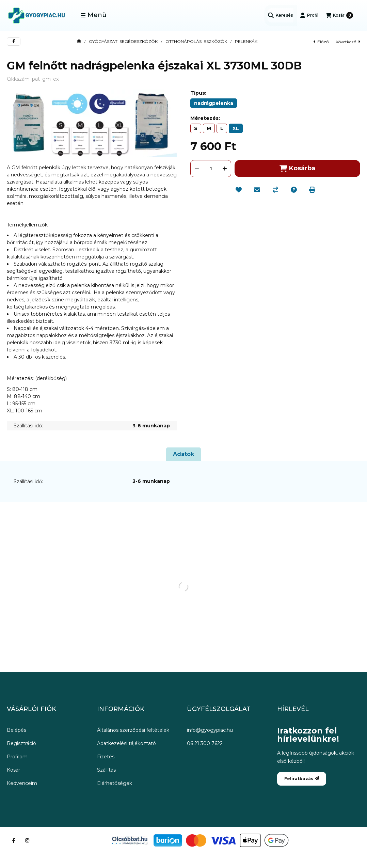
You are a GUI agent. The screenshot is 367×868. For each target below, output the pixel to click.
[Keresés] (280, 15)
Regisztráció (21, 743)
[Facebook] (14, 840)
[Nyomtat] (312, 190)
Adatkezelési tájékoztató (126, 743)
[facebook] (14, 42)
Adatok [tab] (183, 454)
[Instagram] (27, 840)
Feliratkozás (302, 779)
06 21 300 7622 (205, 743)
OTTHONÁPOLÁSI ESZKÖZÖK (196, 42)
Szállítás (106, 770)
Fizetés (106, 757)
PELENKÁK (246, 42)
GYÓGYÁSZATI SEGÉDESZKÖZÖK (123, 42)
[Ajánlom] (257, 190)
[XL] (236, 128)
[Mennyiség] (211, 169)
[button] (93, 15)
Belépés (17, 730)
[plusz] (225, 169)
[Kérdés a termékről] (294, 190)
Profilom (17, 757)
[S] (196, 128)
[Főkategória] (79, 42)
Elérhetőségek (115, 783)
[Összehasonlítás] (275, 190)
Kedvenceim (22, 783)
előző (321, 42)
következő (348, 42)
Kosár (13, 770)
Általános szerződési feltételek (133, 730)
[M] (209, 128)
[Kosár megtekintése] (339, 15)
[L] (222, 128)
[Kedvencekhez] (239, 190)
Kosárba (297, 168)
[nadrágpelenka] (214, 103)
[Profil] (309, 15)
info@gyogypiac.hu (210, 730)
